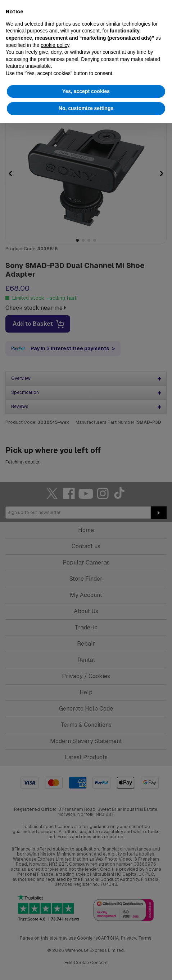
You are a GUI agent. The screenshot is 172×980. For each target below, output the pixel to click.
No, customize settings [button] (86, 108)
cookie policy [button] (55, 45)
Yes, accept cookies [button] (86, 91)
